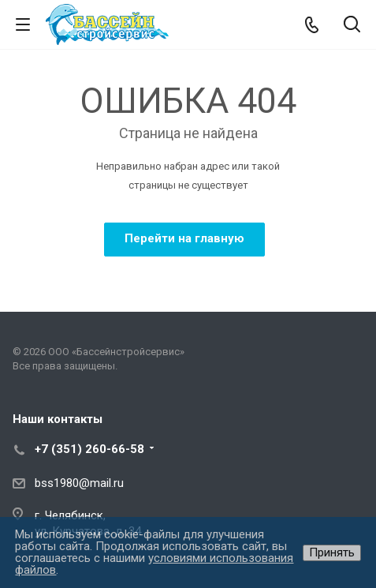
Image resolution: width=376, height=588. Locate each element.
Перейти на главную (184, 238)
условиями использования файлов (154, 564)
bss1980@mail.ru (79, 483)
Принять (332, 552)
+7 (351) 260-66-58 (89, 449)
